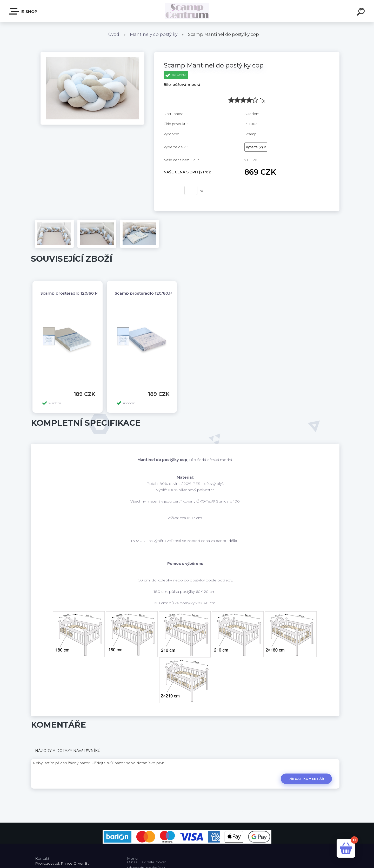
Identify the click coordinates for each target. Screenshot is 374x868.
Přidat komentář (306, 779)
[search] (362, 12)
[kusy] (191, 190)
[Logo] (187, 11)
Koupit (171, 191)
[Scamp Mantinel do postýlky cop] (92, 54)
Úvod (114, 34)
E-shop (24, 11)
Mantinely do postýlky (154, 34)
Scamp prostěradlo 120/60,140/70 (74, 293)
